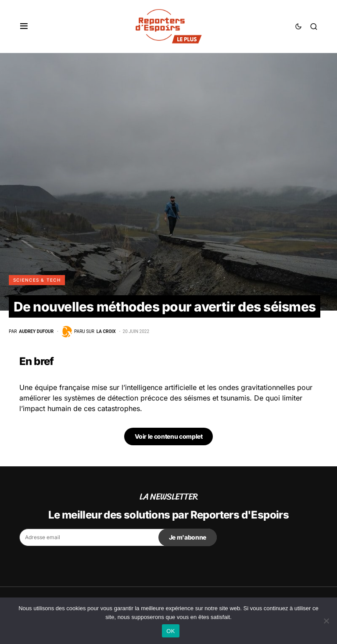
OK (170, 631)
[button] (24, 26)
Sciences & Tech (37, 280)
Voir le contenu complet (169, 436)
